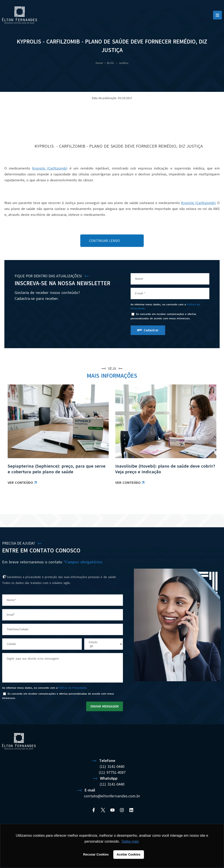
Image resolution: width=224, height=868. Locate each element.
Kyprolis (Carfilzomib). (199, 203)
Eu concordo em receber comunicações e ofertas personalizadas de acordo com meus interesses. (163, 316)
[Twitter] (103, 810)
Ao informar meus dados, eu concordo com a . (165, 306)
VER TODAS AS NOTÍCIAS (201, 503)
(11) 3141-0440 (112, 767)
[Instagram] (122, 810)
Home (99, 63)
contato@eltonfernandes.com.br (112, 796)
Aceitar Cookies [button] (129, 854)
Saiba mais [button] (130, 841)
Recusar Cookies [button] (96, 854)
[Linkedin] (131, 810)
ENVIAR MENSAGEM (105, 706)
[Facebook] (94, 810)
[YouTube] (112, 810)
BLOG (111, 63)
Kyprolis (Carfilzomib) (50, 168)
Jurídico (124, 63)
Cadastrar (151, 330)
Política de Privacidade (72, 688)
